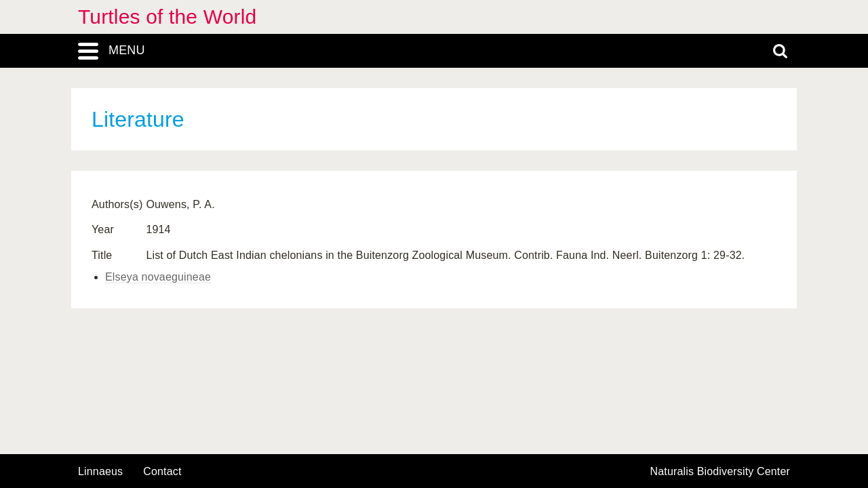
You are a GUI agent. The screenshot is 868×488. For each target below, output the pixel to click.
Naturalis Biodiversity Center (721, 472)
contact (162, 471)
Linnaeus (100, 472)
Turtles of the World (167, 17)
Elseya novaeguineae (158, 277)
